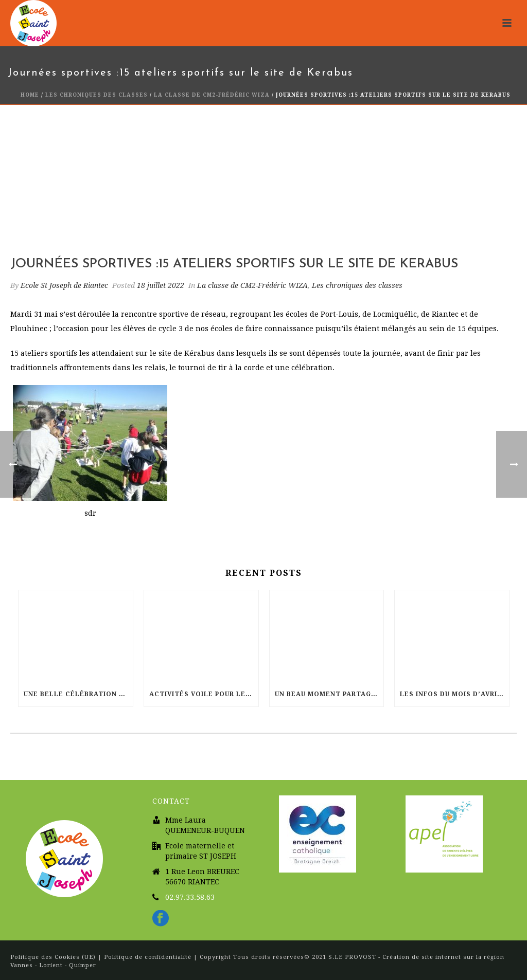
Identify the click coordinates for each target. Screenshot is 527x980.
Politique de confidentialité (148, 957)
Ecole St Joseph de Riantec (64, 285)
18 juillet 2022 (161, 285)
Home (30, 95)
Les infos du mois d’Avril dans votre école (454, 694)
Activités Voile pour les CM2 (204, 694)
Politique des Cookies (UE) (54, 957)
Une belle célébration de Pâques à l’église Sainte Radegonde (78, 694)
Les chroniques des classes (96, 95)
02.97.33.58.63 (190, 897)
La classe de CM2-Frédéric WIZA (212, 95)
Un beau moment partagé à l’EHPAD (329, 694)
